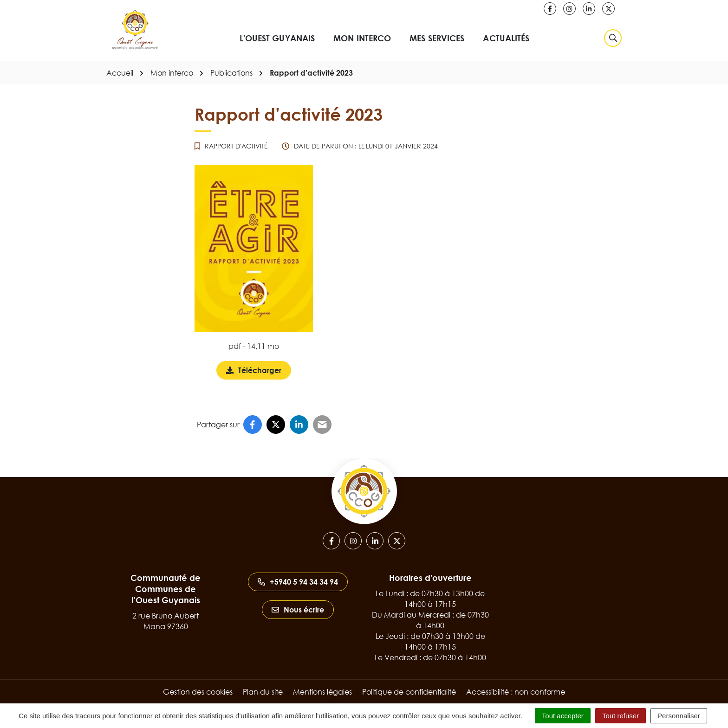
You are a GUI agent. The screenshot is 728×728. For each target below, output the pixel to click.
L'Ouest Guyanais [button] (277, 38)
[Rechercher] (613, 38)
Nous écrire (298, 610)
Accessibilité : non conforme (516, 692)
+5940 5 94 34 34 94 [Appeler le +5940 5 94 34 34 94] (298, 582)
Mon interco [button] (362, 38)
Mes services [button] (437, 38)
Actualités (506, 38)
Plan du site (263, 692)
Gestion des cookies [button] (198, 692)
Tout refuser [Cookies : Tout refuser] (621, 716)
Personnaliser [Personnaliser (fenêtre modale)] (679, 716)
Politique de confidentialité (409, 692)
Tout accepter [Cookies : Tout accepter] (563, 716)
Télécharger (259, 373)
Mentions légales (322, 692)
